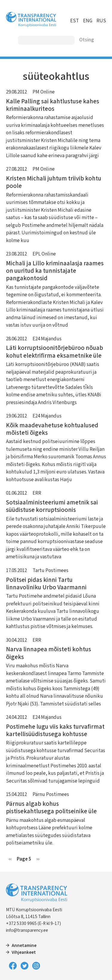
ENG (88, 21)
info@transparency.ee (27, 930)
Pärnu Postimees (51, 794)
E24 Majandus (47, 339)
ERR (37, 493)
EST (75, 21)
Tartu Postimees (50, 571)
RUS (101, 21)
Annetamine (24, 945)
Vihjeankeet (24, 952)
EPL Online (44, 254)
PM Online (44, 92)
